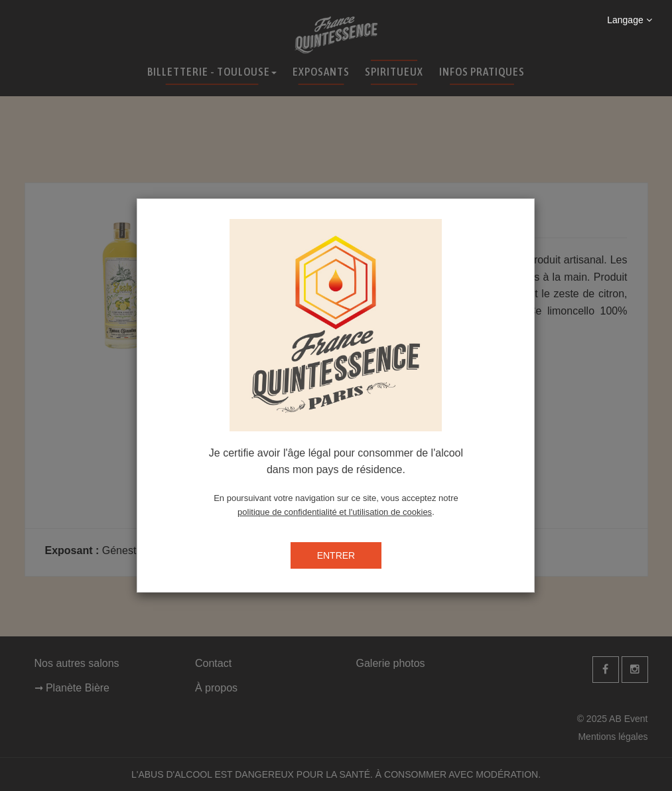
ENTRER (336, 555)
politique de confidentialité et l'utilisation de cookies (335, 512)
